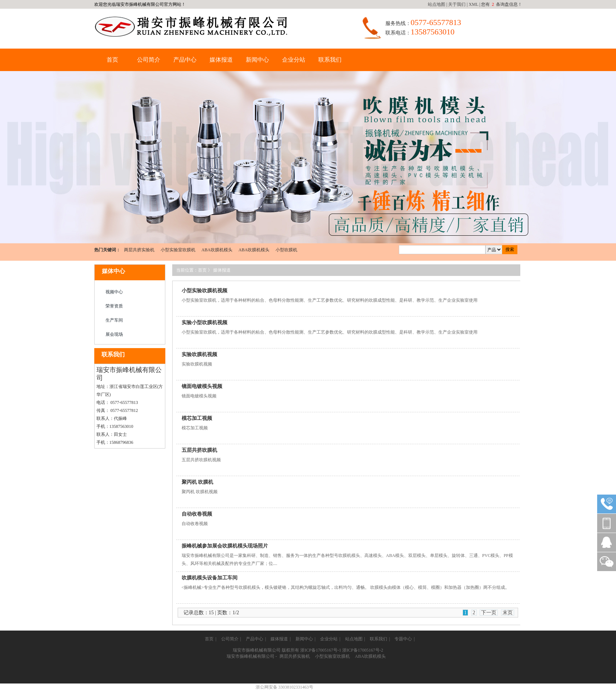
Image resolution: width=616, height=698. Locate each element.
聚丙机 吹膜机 (198, 482)
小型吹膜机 (286, 250)
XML (474, 4)
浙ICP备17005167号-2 (363, 650)
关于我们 (457, 4)
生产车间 (114, 320)
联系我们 (330, 60)
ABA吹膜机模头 (217, 250)
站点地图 (437, 4)
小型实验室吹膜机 (178, 250)
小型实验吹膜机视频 (204, 291)
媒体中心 (113, 271)
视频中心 (114, 292)
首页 (112, 60)
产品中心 (185, 60)
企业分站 (294, 60)
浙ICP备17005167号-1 (321, 650)
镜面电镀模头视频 (202, 386)
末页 (508, 613)
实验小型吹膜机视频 (204, 323)
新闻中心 (257, 60)
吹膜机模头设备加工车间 (210, 578)
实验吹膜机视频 (199, 354)
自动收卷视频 (197, 514)
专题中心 (403, 639)
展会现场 (114, 334)
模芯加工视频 (197, 418)
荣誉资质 (114, 306)
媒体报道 (221, 60)
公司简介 (149, 60)
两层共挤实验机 (139, 250)
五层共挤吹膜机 (199, 450)
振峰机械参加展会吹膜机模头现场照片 (225, 546)
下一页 (489, 613)
